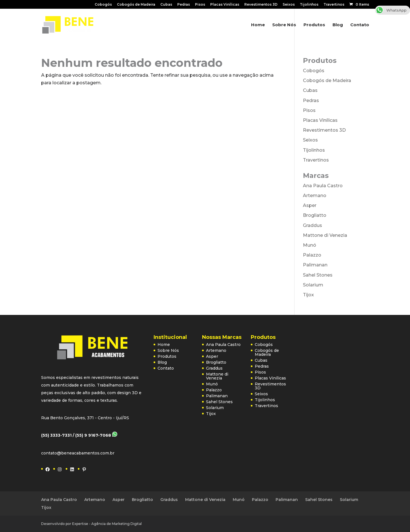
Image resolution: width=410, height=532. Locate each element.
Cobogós (103, 5)
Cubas (166, 5)
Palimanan (315, 265)
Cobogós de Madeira (136, 5)
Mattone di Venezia (325, 235)
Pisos (200, 5)
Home (258, 25)
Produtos (314, 25)
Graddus (313, 225)
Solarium (313, 285)
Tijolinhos (309, 5)
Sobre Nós (284, 25)
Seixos (289, 5)
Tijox (308, 295)
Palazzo (312, 255)
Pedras (184, 5)
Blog (338, 25)
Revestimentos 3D (261, 5)
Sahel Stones (318, 275)
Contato (360, 25)
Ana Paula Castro (323, 186)
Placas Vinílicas (225, 5)
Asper (310, 205)
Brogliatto (315, 215)
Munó (310, 245)
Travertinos (334, 5)
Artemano (315, 196)
